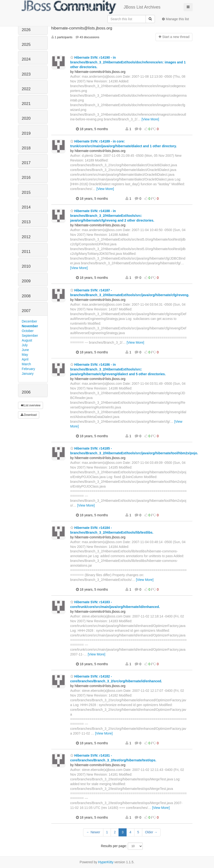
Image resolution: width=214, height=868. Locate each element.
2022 (26, 89)
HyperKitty (106, 862)
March (26, 364)
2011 (26, 252)
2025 (26, 45)
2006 (26, 392)
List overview (31, 405)
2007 (26, 311)
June (25, 350)
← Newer (93, 832)
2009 (26, 281)
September (30, 336)
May (25, 355)
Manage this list (175, 19)
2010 (26, 266)
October (28, 331)
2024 (26, 59)
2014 (26, 207)
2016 (26, 178)
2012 (26, 237)
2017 (26, 163)
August (27, 340)
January (28, 374)
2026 (26, 30)
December (30, 321)
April (25, 359)
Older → (151, 832)
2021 (26, 104)
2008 (26, 296)
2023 (26, 74)
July (25, 345)
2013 (26, 222)
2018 (26, 148)
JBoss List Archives (91, 7)
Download (29, 415)
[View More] (150, 119)
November (30, 326)
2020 (26, 118)
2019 (26, 133)
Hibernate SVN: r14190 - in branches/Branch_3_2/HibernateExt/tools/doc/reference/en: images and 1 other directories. (128, 62)
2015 (26, 192)
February (29, 369)
